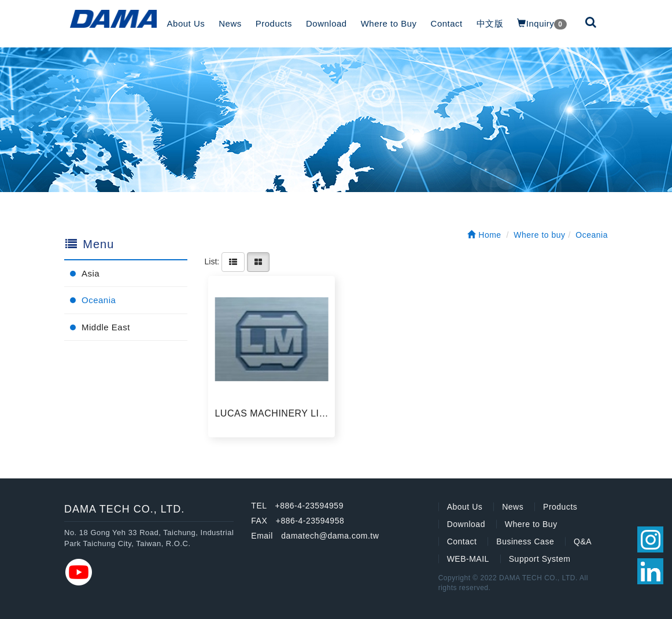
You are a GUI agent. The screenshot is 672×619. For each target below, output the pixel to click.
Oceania (99, 300)
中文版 (490, 23)
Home (484, 235)
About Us (186, 23)
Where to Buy (389, 23)
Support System (540, 559)
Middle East (106, 327)
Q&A (583, 541)
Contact (447, 23)
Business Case (525, 541)
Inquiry (542, 24)
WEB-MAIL (468, 559)
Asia (91, 273)
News (230, 23)
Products (274, 23)
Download (326, 23)
